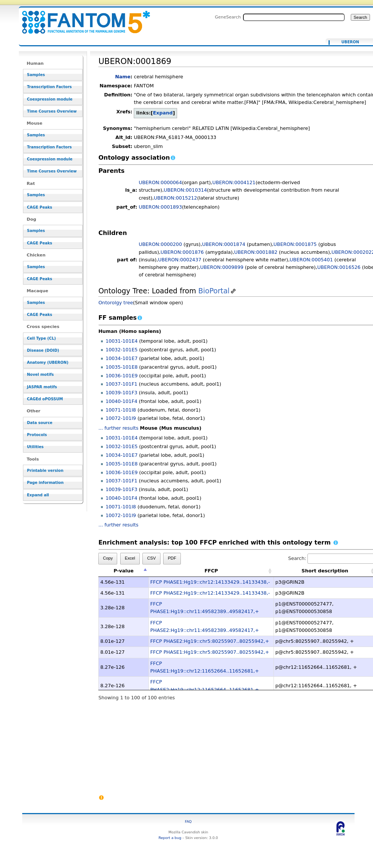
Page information (45, 483)
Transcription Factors (50, 87)
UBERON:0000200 (160, 244)
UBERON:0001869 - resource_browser (81, 18)
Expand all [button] (38, 495)
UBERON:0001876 (182, 252)
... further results (118, 428)
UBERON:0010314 (186, 190)
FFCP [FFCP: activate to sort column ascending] (211, 571)
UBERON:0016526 (339, 267)
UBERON (350, 42)
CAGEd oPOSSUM (45, 399)
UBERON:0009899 (222, 267)
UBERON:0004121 (234, 182)
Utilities (35, 447)
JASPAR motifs (42, 387)
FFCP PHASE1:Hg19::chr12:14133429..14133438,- (210, 582)
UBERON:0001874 (224, 244)
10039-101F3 (121, 393)
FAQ (188, 821)
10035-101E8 (122, 367)
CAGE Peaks (40, 207)
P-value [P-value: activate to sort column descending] (123, 571)
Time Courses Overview (52, 111)
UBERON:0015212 (175, 198)
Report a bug (170, 838)
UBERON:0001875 (295, 244)
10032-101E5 (122, 350)
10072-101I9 (121, 418)
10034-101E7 (122, 358)
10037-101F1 (121, 384)
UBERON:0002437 (180, 260)
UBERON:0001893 (160, 207)
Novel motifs (41, 375)
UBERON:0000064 (160, 182)
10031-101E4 (122, 341)
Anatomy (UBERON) (48, 362)
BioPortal (214, 291)
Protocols (37, 435)
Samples (36, 75)
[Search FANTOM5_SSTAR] (294, 17)
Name (123, 77)
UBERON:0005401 (311, 260)
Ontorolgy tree (116, 303)
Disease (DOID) (43, 350)
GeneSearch (228, 17)
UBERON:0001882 (256, 252)
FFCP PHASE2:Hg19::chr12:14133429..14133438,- (210, 593)
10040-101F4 (121, 401)
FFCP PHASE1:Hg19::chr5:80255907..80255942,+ (210, 652)
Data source (40, 423)
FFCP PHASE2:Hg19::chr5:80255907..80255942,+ (210, 641)
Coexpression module (50, 99)
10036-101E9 (122, 376)
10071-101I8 (121, 410)
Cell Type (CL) (42, 338)
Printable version (45, 471)
